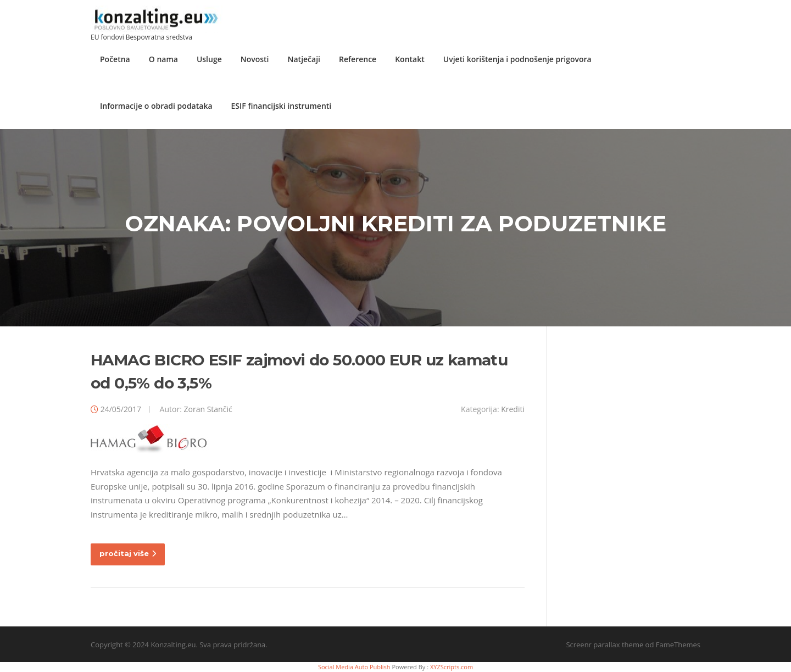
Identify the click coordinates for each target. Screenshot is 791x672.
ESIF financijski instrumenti (282, 106)
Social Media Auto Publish (354, 667)
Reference (358, 59)
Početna (115, 59)
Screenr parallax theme (605, 645)
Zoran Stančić (208, 409)
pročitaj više (128, 553)
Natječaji (304, 59)
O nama (163, 59)
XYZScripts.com (452, 667)
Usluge (209, 59)
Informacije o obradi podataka (156, 106)
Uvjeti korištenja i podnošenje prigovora (517, 59)
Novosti (255, 59)
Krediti (513, 409)
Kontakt (410, 59)
